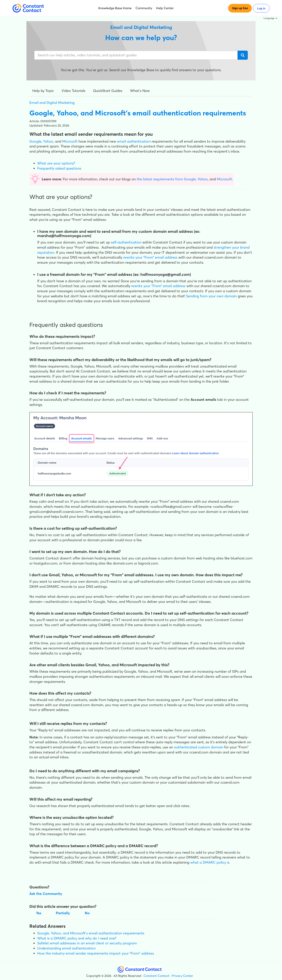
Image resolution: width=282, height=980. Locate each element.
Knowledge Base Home (115, 8)
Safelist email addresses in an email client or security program (87, 943)
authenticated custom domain (199, 747)
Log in (261, 8)
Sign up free (240, 8)
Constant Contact (156, 976)
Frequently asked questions (59, 168)
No (87, 913)
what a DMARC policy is (210, 862)
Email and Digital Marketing (52, 103)
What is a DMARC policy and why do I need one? (77, 938)
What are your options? (56, 163)
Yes (39, 913)
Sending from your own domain (211, 296)
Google (35, 141)
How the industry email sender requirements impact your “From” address (96, 953)
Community (144, 8)
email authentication (134, 141)
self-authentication (126, 242)
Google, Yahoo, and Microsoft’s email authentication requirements (91, 933)
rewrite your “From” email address (150, 257)
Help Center (165, 8)
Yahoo (48, 141)
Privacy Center (182, 976)
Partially (63, 913)
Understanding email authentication (66, 948)
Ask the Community (46, 894)
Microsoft (70, 141)
